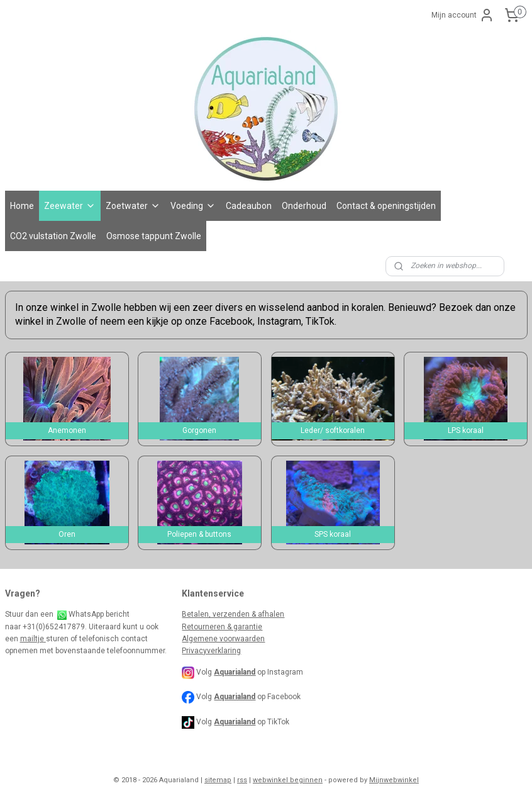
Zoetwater (133, 206)
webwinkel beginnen (288, 780)
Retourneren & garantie (222, 627)
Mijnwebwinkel (394, 780)
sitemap (218, 780)
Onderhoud (304, 206)
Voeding (193, 206)
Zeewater (70, 206)
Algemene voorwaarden (223, 639)
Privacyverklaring (211, 651)
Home (22, 206)
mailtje (33, 639)
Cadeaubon (249, 206)
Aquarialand (235, 697)
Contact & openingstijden (386, 206)
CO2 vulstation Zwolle (53, 236)
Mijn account (463, 15)
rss (242, 780)
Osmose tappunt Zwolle (154, 236)
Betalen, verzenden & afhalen (233, 614)
